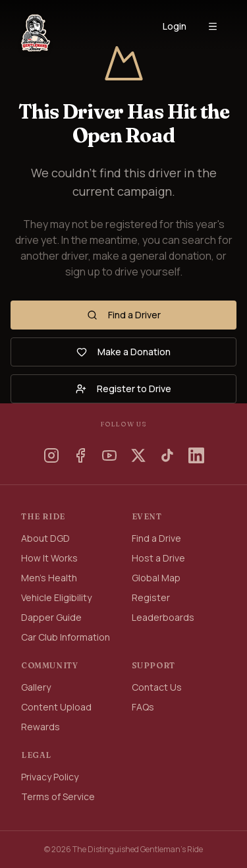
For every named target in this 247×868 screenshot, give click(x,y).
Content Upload (56, 707)
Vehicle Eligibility (56, 597)
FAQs (143, 707)
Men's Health (49, 578)
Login (175, 26)
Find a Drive (156, 538)
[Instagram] (51, 455)
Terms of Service (58, 796)
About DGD (45, 538)
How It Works (49, 558)
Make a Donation (123, 352)
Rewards (41, 727)
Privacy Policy (50, 777)
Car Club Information (66, 637)
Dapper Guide (51, 617)
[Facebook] (80, 455)
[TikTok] (167, 455)
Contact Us (157, 687)
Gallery (36, 687)
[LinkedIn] (196, 455)
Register (151, 597)
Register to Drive (123, 389)
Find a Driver (124, 315)
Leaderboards (163, 617)
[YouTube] (109, 455)
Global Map (156, 578)
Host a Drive (158, 558)
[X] (138, 455)
